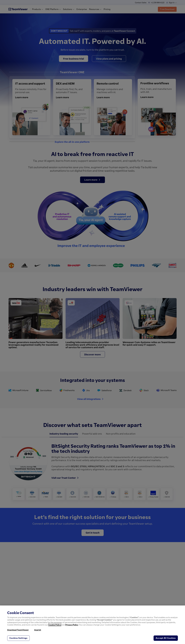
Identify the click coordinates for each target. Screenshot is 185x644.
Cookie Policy (55, 625)
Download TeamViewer (18, 630)
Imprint (38, 630)
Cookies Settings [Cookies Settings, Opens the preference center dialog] (18, 638)
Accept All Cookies (166, 638)
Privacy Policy (72, 625)
